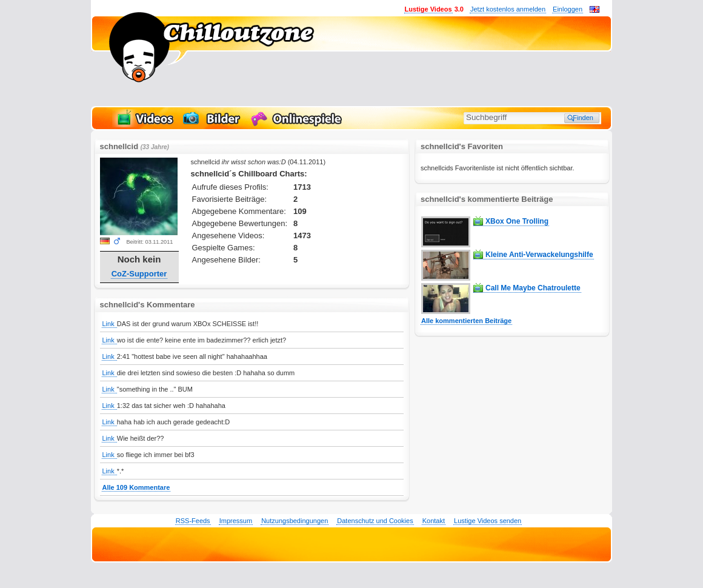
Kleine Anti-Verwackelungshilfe (539, 255)
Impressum (236, 521)
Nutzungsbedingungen (295, 521)
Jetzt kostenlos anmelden (508, 9)
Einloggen (568, 9)
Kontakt (434, 521)
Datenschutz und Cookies (375, 521)
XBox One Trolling (517, 221)
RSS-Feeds (193, 521)
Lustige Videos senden (488, 521)
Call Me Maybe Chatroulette (533, 288)
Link (109, 324)
